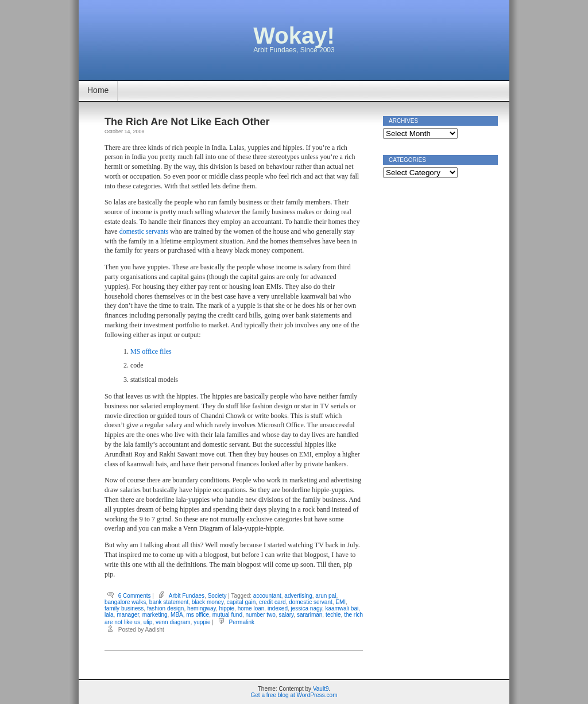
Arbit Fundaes (187, 596)
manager (128, 615)
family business (124, 608)
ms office (198, 615)
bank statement (169, 602)
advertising (298, 596)
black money (208, 602)
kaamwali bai (342, 608)
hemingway (202, 608)
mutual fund (227, 615)
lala (109, 615)
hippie (227, 608)
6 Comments (135, 596)
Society (217, 596)
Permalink (242, 622)
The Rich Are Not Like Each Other (187, 122)
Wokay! (294, 36)
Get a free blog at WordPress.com (294, 695)
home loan (251, 608)
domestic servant (311, 602)
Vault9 (321, 689)
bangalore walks (125, 602)
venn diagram (173, 622)
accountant (267, 596)
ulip (148, 622)
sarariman (310, 615)
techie (333, 615)
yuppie (202, 622)
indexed (278, 608)
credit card (272, 602)
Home (98, 90)
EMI (341, 602)
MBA (177, 615)
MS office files (151, 351)
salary (286, 615)
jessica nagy (307, 608)
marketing (155, 615)
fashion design (166, 608)
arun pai (326, 596)
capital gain (241, 602)
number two (261, 615)
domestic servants (144, 231)
